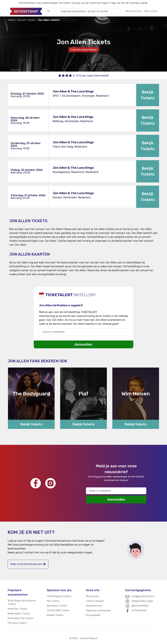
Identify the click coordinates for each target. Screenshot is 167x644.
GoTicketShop (139, 611)
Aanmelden (83, 344)
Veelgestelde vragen (142, 601)
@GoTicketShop (140, 606)
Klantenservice (94, 606)
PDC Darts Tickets (17, 623)
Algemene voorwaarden (98, 611)
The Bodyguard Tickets (59, 596)
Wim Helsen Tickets (57, 606)
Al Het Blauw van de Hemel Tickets (22, 602)
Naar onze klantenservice (28, 564)
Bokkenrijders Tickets (19, 614)
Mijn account (93, 596)
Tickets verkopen (95, 601)
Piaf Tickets (53, 601)
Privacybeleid (93, 615)
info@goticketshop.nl (143, 596)
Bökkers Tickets (55, 615)
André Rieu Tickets (18, 609)
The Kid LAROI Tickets (58, 611)
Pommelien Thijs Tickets (21, 618)
